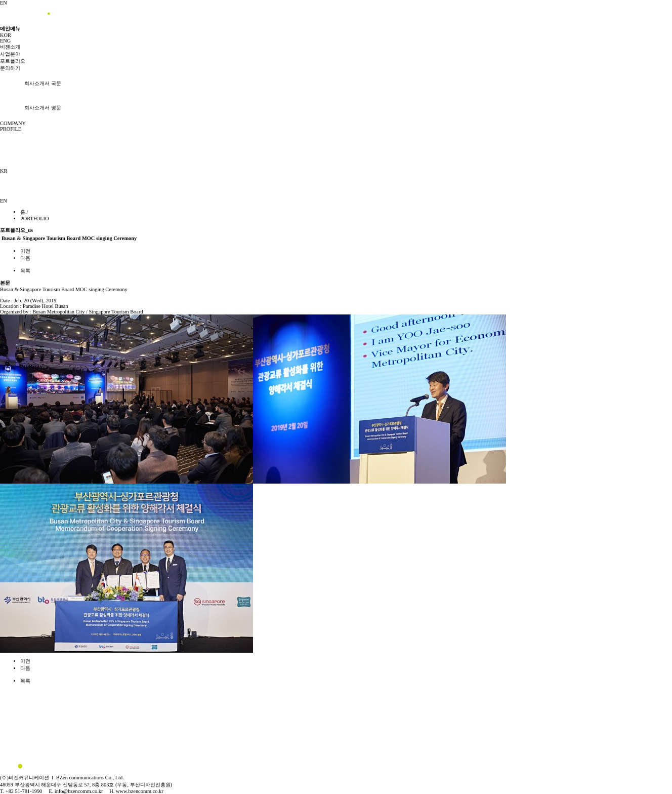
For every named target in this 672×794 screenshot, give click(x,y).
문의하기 (10, 68)
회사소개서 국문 (31, 83)
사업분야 (10, 54)
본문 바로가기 (0, 0)
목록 (25, 271)
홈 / (24, 212)
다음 (25, 258)
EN (4, 3)
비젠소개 (10, 47)
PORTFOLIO (35, 219)
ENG (5, 41)
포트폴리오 (13, 61)
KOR (6, 35)
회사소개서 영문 (31, 108)
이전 (25, 251)
